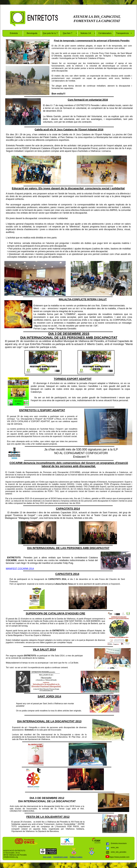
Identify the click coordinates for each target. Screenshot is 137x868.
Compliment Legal (61, 857)
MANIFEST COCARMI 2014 (20, 569)
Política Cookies (76, 857)
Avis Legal (47, 857)
